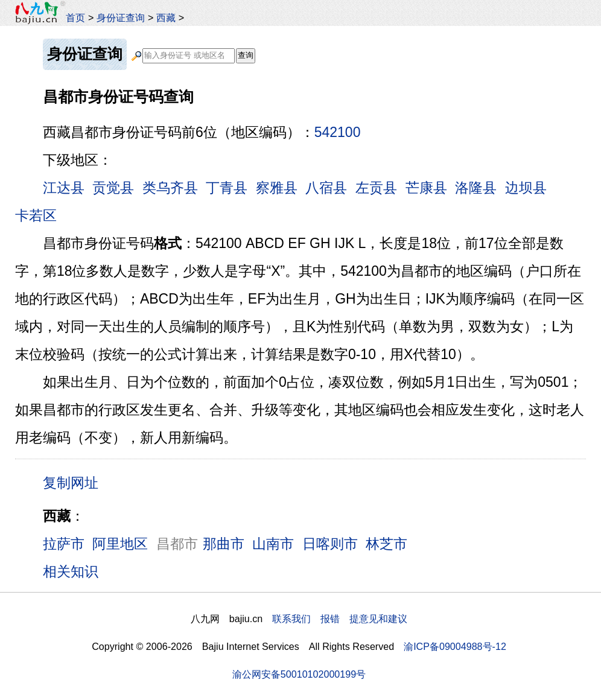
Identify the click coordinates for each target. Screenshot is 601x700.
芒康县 (426, 188)
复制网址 (75, 482)
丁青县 (227, 188)
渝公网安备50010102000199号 (299, 674)
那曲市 (224, 544)
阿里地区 (120, 544)
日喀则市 (330, 544)
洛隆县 (476, 188)
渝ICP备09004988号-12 (455, 646)
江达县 (64, 188)
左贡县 (376, 188)
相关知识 (71, 571)
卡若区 (36, 215)
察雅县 (277, 188)
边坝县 (526, 188)
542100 (338, 132)
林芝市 (386, 544)
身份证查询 (121, 17)
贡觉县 (113, 188)
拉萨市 (64, 544)
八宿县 (326, 188)
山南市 (273, 544)
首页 (75, 17)
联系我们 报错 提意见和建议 (340, 619)
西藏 (166, 17)
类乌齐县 (170, 188)
